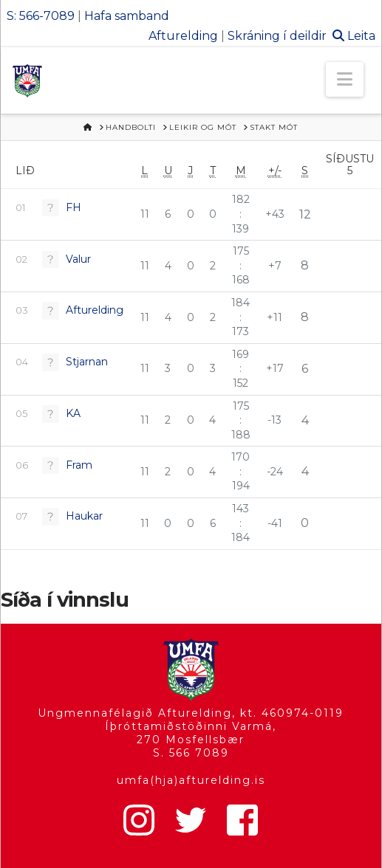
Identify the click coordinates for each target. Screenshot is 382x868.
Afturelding (183, 36)
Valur (78, 259)
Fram (79, 465)
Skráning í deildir (277, 36)
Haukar (84, 516)
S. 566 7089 (191, 753)
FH (74, 207)
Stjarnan (87, 362)
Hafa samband (127, 16)
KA (73, 413)
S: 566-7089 (41, 16)
